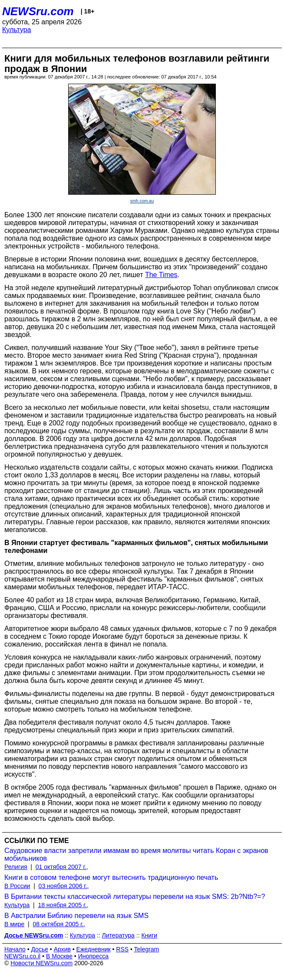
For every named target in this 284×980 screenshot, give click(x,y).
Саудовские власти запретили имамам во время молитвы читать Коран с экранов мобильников (136, 854)
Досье (40, 949)
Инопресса (94, 956)
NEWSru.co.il (22, 956)
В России (17, 886)
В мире (14, 924)
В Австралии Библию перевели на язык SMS (76, 916)
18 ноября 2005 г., (63, 905)
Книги (149, 935)
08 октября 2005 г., (59, 924)
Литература (118, 935)
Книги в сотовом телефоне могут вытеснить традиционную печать (111, 877)
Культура (17, 30)
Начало (15, 949)
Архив (62, 949)
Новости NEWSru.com (41, 963)
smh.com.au (142, 201)
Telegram (147, 949)
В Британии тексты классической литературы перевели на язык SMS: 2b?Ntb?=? (135, 897)
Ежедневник (94, 949)
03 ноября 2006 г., (64, 886)
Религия (16, 867)
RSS (122, 949)
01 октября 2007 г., (62, 867)
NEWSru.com (38, 11)
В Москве (59, 956)
